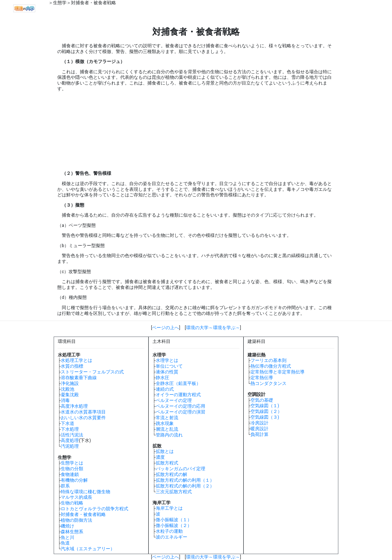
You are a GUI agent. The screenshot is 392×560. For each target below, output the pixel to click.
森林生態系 (72, 532)
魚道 (65, 543)
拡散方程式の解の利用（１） (185, 480)
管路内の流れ (169, 435)
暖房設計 (259, 429)
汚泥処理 (70, 446)
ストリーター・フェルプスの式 (92, 372)
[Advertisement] (196, 131)
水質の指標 (72, 366)
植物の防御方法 (76, 520)
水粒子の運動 (169, 531)
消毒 (65, 400)
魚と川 (67, 537)
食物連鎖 (70, 474)
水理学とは (167, 360)
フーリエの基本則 (268, 360)
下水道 (67, 423)
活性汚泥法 (72, 435)
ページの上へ (165, 328)
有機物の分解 (74, 480)
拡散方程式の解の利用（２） (185, 486)
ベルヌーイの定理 (174, 400)
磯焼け (67, 526)
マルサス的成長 (76, 497)
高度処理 (70, 440)
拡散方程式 (167, 463)
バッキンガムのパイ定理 (180, 469)
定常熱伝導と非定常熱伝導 (277, 372)
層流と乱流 (167, 429)
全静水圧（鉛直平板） (178, 383)
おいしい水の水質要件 (83, 418)
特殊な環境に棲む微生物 (85, 492)
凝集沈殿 (70, 395)
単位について (169, 366)
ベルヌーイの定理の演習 (180, 412)
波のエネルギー (171, 537)
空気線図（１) (265, 406)
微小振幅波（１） (174, 520)
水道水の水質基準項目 (83, 412)
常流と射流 (167, 418)
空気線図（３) (265, 417)
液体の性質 (167, 372)
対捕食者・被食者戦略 (93, 3)
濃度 (160, 457)
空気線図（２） (266, 411)
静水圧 (162, 378)
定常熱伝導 (262, 378)
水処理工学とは (76, 360)
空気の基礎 (262, 400)
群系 (65, 486)
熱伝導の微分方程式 (271, 366)
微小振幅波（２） (174, 525)
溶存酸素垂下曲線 (79, 378)
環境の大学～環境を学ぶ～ (213, 328)
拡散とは (165, 451)
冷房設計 (259, 423)
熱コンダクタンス (268, 383)
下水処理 (70, 429)
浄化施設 (70, 383)
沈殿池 (67, 389)
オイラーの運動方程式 (178, 395)
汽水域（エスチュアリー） (88, 549)
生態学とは (72, 463)
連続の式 (165, 389)
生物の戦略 (72, 503)
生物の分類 (72, 469)
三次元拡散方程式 (174, 492)
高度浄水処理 (74, 406)
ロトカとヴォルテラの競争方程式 (94, 509)
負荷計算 (259, 434)
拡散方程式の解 (171, 474)
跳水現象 (165, 423)
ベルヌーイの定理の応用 (180, 406)
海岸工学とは (169, 508)
